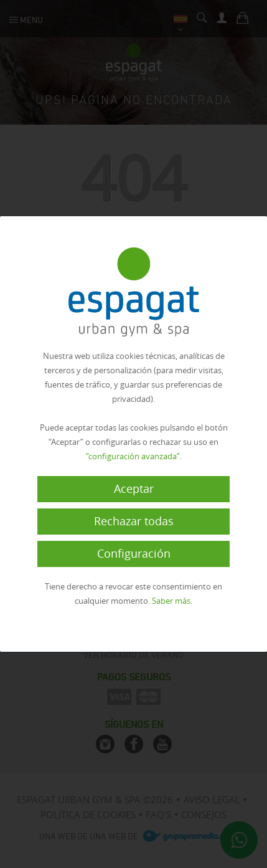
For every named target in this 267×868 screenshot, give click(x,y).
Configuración (134, 553)
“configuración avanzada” (133, 456)
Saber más (171, 601)
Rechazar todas (134, 521)
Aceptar (134, 489)
